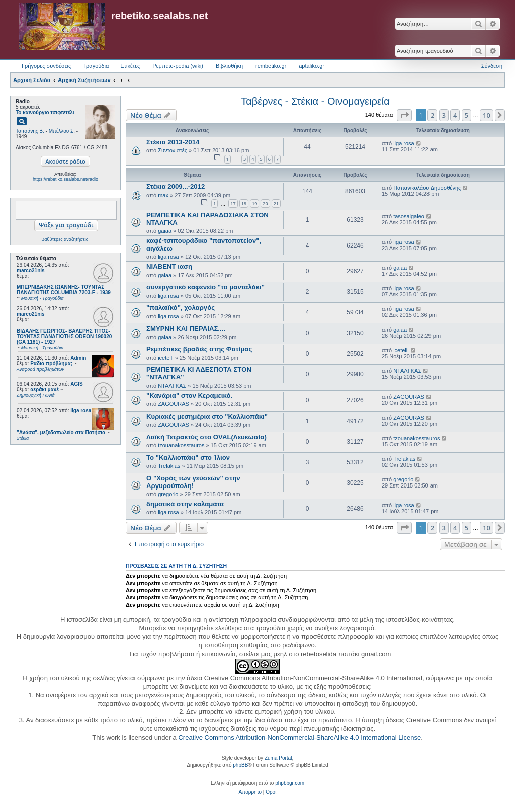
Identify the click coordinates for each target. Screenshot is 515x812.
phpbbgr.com (290, 783)
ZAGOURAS (174, 404)
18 (244, 204)
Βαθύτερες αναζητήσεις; (65, 239)
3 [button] (444, 115)
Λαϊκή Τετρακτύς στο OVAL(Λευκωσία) (206, 437)
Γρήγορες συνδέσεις (46, 66)
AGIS (76, 384)
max (163, 195)
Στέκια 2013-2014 (173, 142)
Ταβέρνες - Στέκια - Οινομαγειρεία (315, 101)
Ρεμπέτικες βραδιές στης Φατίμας (199, 349)
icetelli (166, 358)
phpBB (240, 765)
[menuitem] (250, 792)
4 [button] (455, 115)
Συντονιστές (173, 150)
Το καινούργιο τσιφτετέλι (45, 112)
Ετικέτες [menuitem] (130, 66)
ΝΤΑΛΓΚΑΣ (172, 386)
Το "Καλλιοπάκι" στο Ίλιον (188, 458)
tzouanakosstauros (181, 445)
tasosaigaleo (409, 216)
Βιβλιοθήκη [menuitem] (229, 66)
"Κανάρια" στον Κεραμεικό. (189, 396)
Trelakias (169, 466)
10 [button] (487, 115)
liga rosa (81, 410)
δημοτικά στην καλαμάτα (185, 504)
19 (254, 204)
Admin (78, 358)
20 (265, 204)
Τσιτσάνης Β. (30, 131)
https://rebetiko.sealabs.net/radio (65, 179)
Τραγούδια (96, 66)
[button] (404, 115)
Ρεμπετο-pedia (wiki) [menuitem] (178, 66)
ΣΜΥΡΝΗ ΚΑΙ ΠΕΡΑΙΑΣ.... (186, 328)
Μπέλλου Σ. (62, 131)
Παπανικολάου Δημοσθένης (427, 188)
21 (276, 204)
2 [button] (432, 115)
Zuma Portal (278, 758)
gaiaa (165, 231)
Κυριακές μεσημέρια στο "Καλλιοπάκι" (207, 416)
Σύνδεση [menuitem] (492, 66)
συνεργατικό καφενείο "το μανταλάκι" (205, 287)
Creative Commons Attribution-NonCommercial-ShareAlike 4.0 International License (299, 737)
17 (233, 204)
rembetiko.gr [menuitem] (271, 66)
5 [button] (466, 115)
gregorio (168, 494)
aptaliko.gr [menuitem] (312, 66)
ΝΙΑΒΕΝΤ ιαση (169, 266)
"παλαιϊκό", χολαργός (181, 308)
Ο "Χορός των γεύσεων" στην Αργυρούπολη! (193, 482)
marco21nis (31, 270)
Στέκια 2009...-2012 (176, 186)
